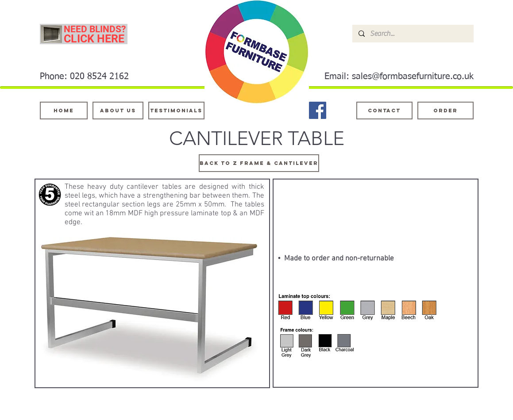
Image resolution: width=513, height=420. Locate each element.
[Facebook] (318, 110)
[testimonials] (176, 111)
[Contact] (384, 111)
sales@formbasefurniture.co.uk (413, 76)
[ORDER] (445, 111)
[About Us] (118, 111)
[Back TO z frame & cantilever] (259, 163)
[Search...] (413, 34)
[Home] (64, 111)
